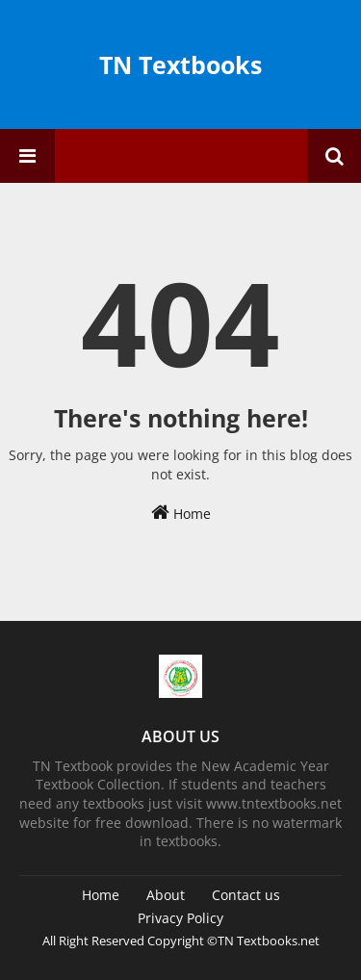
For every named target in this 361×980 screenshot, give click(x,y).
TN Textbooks (180, 64)
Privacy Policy (180, 918)
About (166, 895)
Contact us (246, 895)
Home (181, 513)
